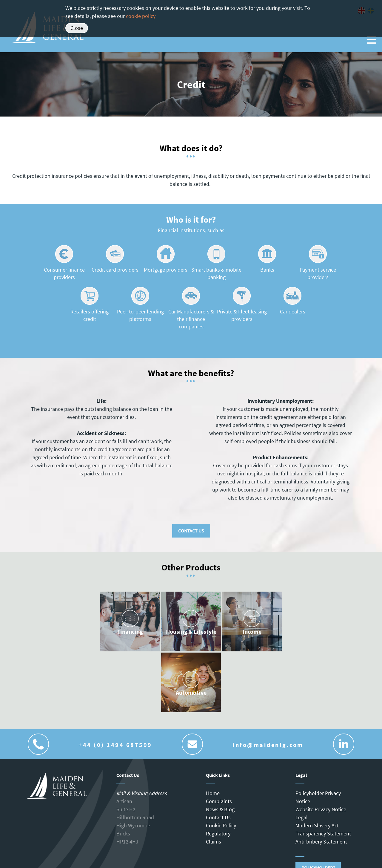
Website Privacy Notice (321, 809)
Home (213, 793)
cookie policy (141, 16)
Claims (214, 842)
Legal (302, 817)
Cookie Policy (221, 825)
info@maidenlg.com (268, 745)
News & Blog (220, 809)
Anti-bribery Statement (321, 842)
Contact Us (191, 531)
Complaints (219, 801)
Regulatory (218, 833)
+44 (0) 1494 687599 (115, 745)
